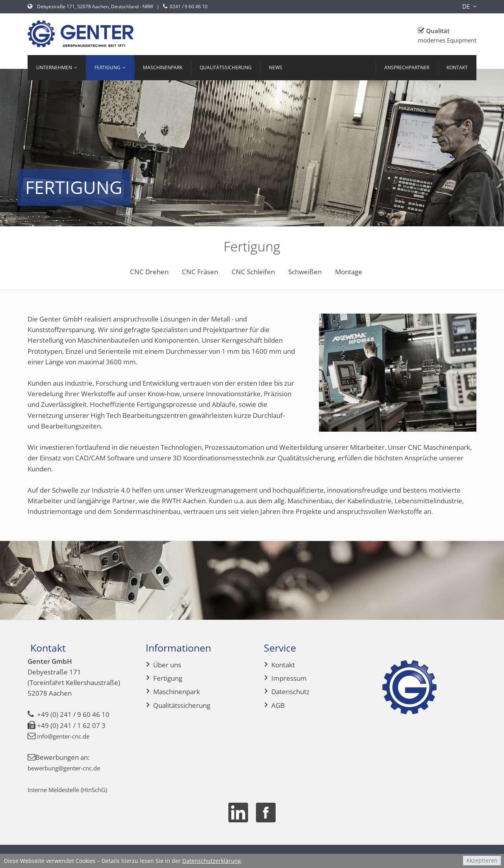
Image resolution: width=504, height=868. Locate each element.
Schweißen (305, 272)
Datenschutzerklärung (212, 861)
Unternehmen (54, 67)
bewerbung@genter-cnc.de (69, 768)
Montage (349, 272)
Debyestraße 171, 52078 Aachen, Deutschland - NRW (90, 6)
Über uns (167, 665)
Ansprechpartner (407, 67)
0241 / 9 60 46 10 (185, 6)
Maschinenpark (163, 67)
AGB (278, 705)
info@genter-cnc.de (67, 736)
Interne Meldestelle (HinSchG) (73, 790)
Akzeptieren (482, 860)
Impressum (289, 678)
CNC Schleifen (253, 272)
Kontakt (457, 67)
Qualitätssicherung (226, 67)
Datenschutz (290, 692)
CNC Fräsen (200, 272)
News (276, 67)
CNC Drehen (149, 272)
